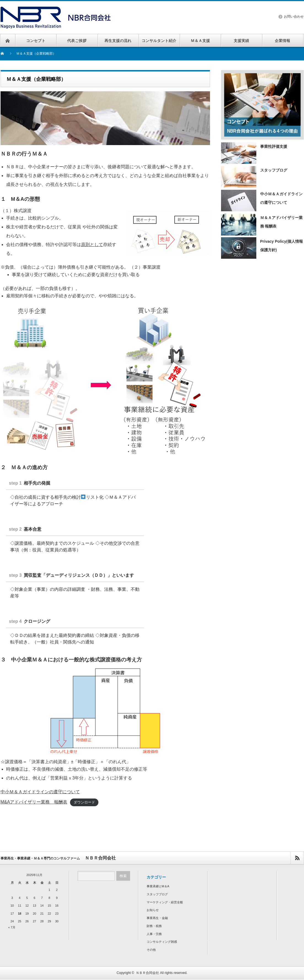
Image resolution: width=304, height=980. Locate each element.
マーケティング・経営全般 (165, 903)
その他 (151, 950)
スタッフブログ (254, 177)
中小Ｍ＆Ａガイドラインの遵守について (40, 792)
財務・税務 (154, 926)
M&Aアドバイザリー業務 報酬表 (34, 803)
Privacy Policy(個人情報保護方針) (262, 248)
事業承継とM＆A (158, 887)
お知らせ (153, 910)
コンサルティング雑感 (162, 942)
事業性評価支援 (254, 153)
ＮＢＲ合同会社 (147, 973)
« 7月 (12, 928)
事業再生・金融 (157, 918)
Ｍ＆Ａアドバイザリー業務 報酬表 (262, 224)
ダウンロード (84, 803)
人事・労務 (154, 934)
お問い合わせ (294, 17)
